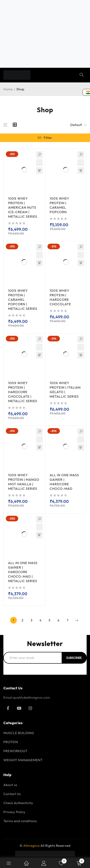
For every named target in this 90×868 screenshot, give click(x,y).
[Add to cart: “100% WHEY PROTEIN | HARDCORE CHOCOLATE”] (81, 263)
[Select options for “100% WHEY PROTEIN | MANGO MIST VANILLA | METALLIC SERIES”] (39, 447)
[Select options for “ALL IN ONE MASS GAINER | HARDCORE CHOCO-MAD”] (81, 447)
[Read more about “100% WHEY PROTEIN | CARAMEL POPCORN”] (81, 170)
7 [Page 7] (67, 620)
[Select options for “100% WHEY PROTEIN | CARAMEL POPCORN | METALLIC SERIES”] (39, 263)
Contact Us (12, 794)
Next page (76, 620)
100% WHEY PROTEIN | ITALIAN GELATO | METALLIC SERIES (65, 390)
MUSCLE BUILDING (19, 733)
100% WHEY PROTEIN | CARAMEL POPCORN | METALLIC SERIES (23, 300)
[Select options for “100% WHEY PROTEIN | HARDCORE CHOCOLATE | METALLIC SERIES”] (39, 355)
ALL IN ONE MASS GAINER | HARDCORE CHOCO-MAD (64, 482)
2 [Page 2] (22, 620)
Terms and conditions (20, 821)
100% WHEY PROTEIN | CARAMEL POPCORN (60, 205)
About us (10, 785)
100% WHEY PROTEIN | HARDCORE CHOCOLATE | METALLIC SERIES (23, 392)
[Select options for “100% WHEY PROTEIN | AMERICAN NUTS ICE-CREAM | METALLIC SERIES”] (39, 170)
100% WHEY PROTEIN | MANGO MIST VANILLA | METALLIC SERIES (24, 482)
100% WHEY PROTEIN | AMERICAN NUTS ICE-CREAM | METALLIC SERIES (23, 207)
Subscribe (74, 658)
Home (8, 89)
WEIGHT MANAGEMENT (23, 760)
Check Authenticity (18, 803)
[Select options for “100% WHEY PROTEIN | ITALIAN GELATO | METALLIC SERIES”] (81, 355)
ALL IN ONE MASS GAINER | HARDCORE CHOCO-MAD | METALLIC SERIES (23, 572)
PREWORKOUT (15, 751)
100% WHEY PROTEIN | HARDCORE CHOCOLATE (60, 297)
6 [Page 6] (58, 620)
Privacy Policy (14, 812)
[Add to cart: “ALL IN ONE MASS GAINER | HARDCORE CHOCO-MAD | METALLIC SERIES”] (39, 535)
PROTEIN (11, 742)
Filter (48, 138)
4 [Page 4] (41, 620)
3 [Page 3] (31, 620)
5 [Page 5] (49, 620)
